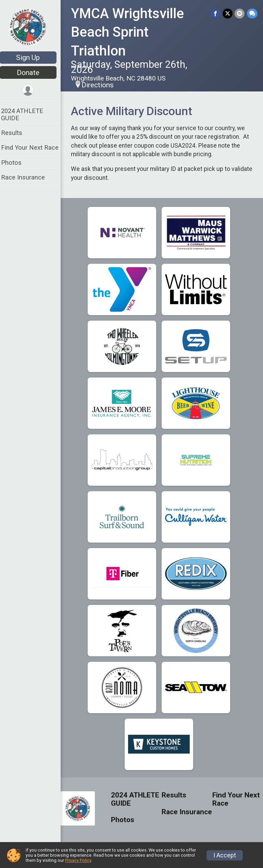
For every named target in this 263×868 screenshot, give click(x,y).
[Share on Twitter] (228, 14)
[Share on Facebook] (216, 14)
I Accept (225, 855)
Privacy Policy (78, 860)
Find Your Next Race (34, 147)
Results (16, 133)
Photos (16, 163)
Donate (33, 73)
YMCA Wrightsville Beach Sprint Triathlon (132, 32)
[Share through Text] (252, 14)
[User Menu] (33, 90)
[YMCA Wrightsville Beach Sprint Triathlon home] (33, 26)
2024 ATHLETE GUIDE (27, 114)
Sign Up (33, 58)
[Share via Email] (240, 14)
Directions (102, 85)
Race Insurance (27, 177)
